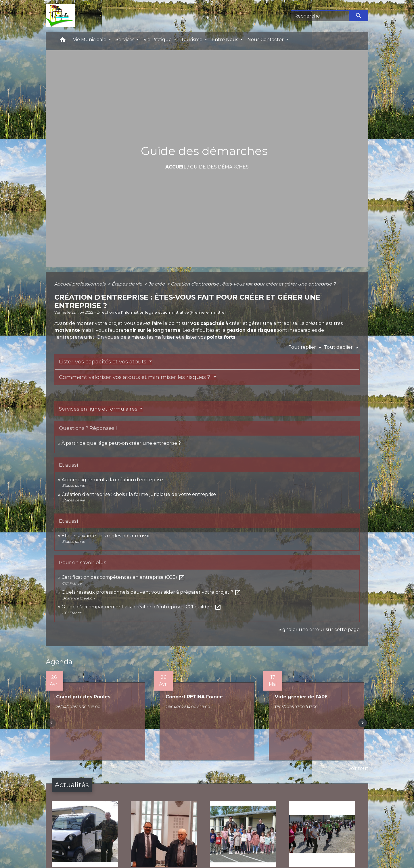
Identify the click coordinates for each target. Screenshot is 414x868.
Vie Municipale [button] (90, 40)
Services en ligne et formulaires (99, 409)
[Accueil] (60, 16)
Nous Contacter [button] (266, 40)
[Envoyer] (359, 16)
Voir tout (358, 768)
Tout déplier (342, 347)
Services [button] (125, 40)
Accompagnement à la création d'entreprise (112, 480)
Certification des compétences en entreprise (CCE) (123, 577)
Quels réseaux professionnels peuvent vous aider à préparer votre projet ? (151, 592)
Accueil (176, 167)
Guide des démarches (219, 167)
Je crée (157, 284)
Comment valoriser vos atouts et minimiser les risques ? (135, 377)
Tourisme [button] (192, 40)
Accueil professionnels (80, 284)
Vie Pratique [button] (158, 40)
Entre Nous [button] (225, 40)
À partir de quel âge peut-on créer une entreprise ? (121, 443)
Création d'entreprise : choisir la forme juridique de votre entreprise (139, 494)
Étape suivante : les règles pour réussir (106, 536)
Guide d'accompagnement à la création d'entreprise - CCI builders (141, 607)
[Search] (320, 16)
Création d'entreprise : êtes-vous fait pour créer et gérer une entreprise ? (253, 284)
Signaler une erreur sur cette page (319, 630)
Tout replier (306, 347)
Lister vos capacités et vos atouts (103, 362)
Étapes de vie (128, 284)
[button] (63, 41)
